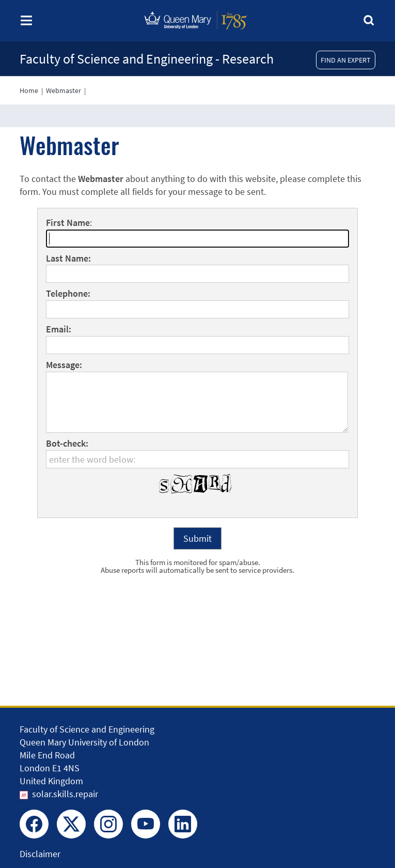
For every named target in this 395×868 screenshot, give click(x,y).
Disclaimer (40, 854)
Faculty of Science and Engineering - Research (147, 59)
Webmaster (64, 90)
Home (29, 90)
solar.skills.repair (65, 794)
